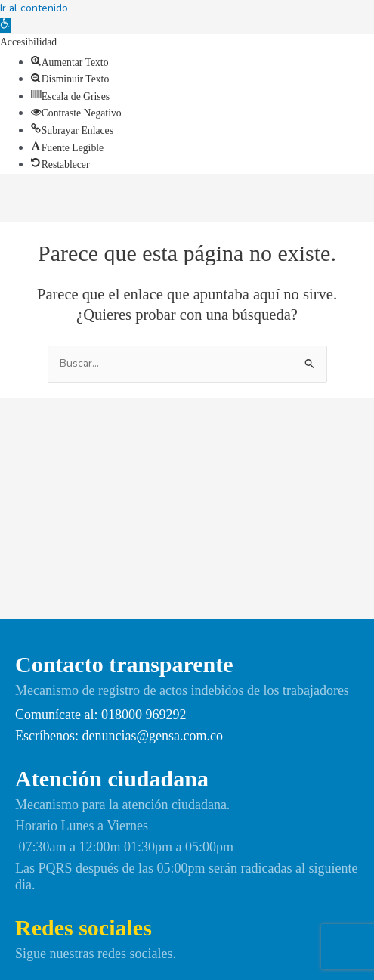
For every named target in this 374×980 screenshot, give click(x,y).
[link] (5, 25)
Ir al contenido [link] (34, 8)
